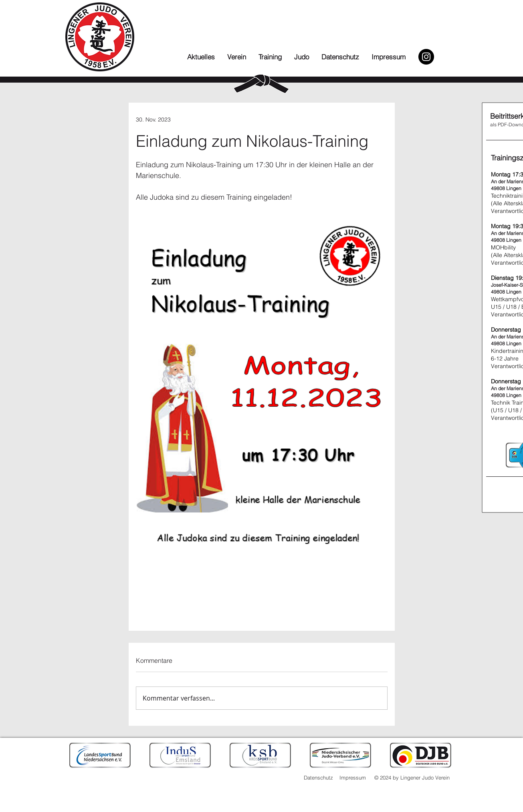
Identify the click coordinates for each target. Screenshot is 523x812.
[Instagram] (426, 57)
